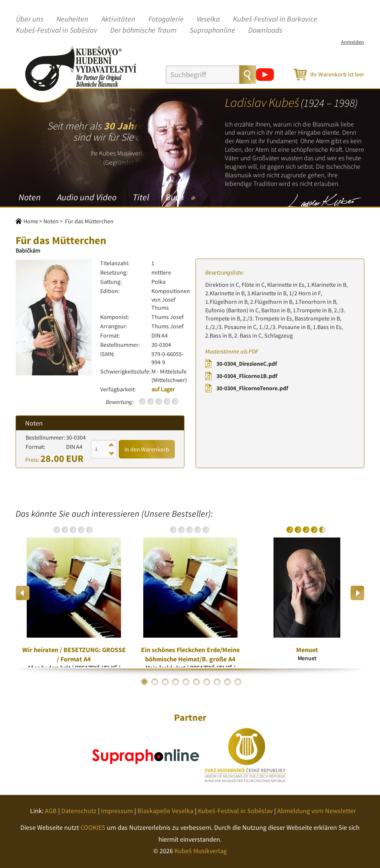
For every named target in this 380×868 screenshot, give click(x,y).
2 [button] (155, 682)
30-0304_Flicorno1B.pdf (247, 376)
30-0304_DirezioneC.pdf (247, 364)
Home (31, 221)
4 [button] (176, 682)
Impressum (117, 811)
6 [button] (196, 682)
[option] (74, 593)
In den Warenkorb (147, 449)
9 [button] (227, 682)
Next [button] (357, 593)
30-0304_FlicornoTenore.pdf (252, 388)
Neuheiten (72, 19)
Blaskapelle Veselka (165, 811)
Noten (30, 197)
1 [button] (144, 682)
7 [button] (207, 682)
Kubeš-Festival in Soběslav (57, 30)
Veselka (208, 19)
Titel (141, 197)
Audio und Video (87, 197)
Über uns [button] (30, 19)
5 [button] (186, 682)
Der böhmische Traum (143, 30)
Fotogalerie (166, 19)
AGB (51, 811)
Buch (175, 197)
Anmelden (353, 42)
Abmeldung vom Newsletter (317, 811)
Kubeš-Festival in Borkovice (275, 19)
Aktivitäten (118, 19)
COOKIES (93, 827)
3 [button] (165, 682)
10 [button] (238, 682)
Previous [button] (23, 593)
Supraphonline (212, 30)
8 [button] (217, 682)
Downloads (265, 30)
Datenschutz (79, 811)
